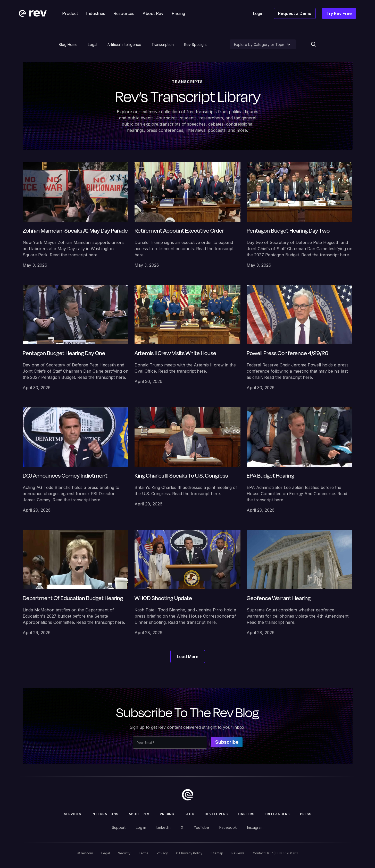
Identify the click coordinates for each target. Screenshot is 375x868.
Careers (246, 814)
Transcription (163, 44)
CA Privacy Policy (189, 853)
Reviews (238, 853)
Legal (93, 44)
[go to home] (188, 795)
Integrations (105, 814)
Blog (189, 814)
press (306, 814)
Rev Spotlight (195, 44)
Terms (144, 853)
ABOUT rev (139, 814)
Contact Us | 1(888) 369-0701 (275, 853)
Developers (216, 814)
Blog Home (68, 44)
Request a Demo (295, 13)
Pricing (167, 814)
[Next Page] (188, 657)
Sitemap (217, 853)
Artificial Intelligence (124, 44)
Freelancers (277, 814)
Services (73, 814)
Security (124, 853)
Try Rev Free (339, 13)
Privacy (162, 853)
